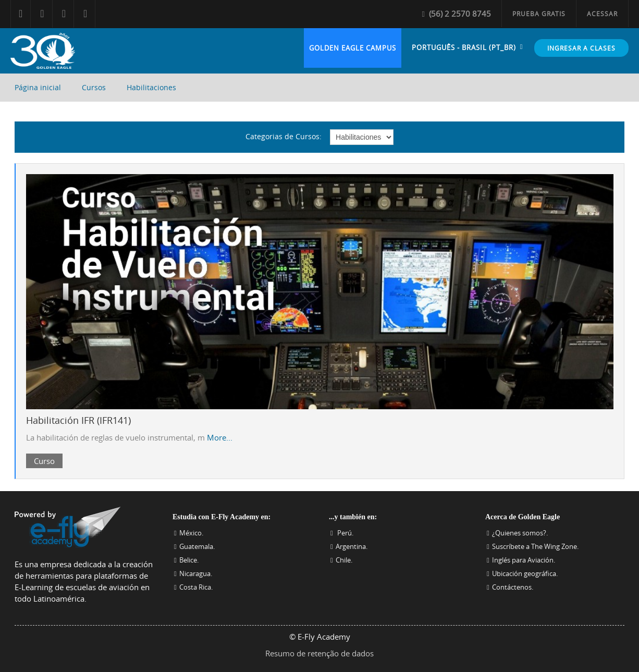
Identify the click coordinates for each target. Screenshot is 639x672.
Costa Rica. (196, 587)
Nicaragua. (196, 573)
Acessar (602, 14)
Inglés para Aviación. (524, 560)
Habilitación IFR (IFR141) (78, 420)
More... (220, 437)
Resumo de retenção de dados (319, 653)
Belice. (189, 560)
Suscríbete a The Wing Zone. (535, 546)
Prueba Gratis (539, 14)
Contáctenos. (513, 587)
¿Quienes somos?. (520, 533)
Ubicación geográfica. (525, 573)
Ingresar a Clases (581, 48)
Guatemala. (197, 546)
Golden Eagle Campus (353, 48)
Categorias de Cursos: (284, 136)
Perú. (345, 533)
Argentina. (352, 546)
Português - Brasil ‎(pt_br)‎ (464, 47)
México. (191, 533)
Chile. (344, 560)
